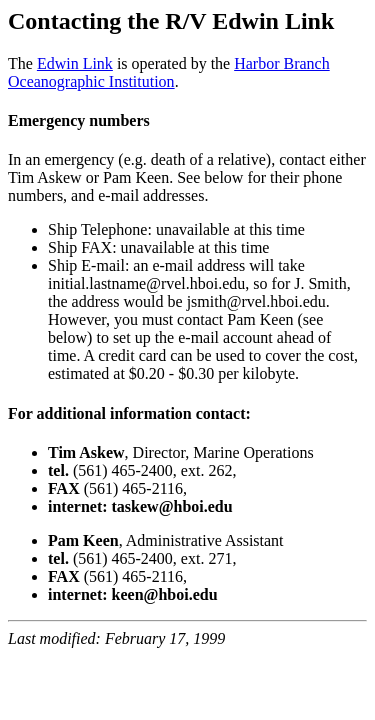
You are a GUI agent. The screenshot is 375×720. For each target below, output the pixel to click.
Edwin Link (75, 63)
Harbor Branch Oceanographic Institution (169, 72)
